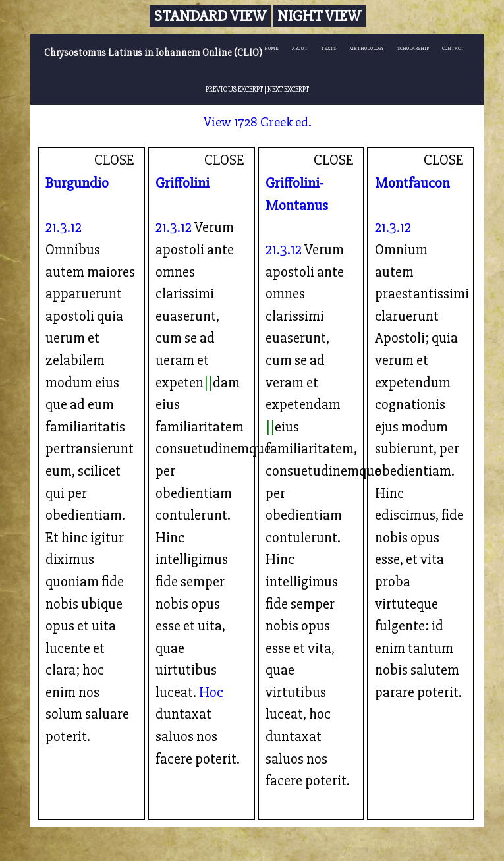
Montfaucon (412, 183)
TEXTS (328, 48)
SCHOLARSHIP (413, 48)
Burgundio (77, 183)
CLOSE (114, 160)
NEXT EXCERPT (288, 89)
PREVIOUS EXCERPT (234, 89)
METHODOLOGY (367, 48)
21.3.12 (64, 227)
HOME (271, 48)
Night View (319, 16)
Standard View (210, 16)
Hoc (211, 692)
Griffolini (182, 183)
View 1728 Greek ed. (258, 122)
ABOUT (300, 48)
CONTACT (453, 48)
